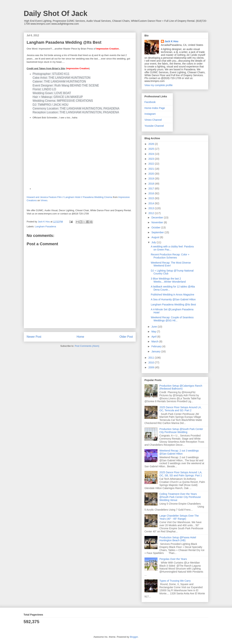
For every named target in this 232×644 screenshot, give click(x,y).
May (154, 332)
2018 (152, 184)
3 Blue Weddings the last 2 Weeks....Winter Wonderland (168, 280)
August (156, 237)
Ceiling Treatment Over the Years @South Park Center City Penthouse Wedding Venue (180, 497)
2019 (152, 179)
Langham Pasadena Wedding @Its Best (173, 305)
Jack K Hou (171, 41)
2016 (152, 193)
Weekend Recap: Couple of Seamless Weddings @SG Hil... (172, 319)
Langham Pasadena (45, 226)
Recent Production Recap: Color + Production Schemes (170, 256)
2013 (152, 208)
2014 (152, 203)
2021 (152, 169)
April (154, 337)
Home (80, 337)
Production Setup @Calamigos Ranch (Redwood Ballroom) (181, 387)
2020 (152, 174)
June (154, 327)
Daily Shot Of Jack (56, 13)
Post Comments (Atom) (87, 346)
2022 (152, 164)
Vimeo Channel (153, 120)
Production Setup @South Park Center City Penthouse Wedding (181, 431)
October (156, 227)
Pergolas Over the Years (173, 559)
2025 (152, 149)
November (158, 222)
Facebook (150, 102)
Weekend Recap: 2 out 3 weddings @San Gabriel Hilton (179, 452)
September (158, 232)
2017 (152, 189)
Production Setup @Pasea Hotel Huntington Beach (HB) (178, 539)
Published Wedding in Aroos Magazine (172, 295)
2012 (152, 213)
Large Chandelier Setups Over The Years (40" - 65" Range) (179, 517)
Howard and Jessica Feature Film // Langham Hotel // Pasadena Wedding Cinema (69, 197)
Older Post (126, 337)
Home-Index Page (155, 108)
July (154, 242)
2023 (152, 159)
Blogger (134, 637)
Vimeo (44, 200)
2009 (152, 367)
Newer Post (34, 337)
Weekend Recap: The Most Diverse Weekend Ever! (171, 264)
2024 (152, 154)
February (157, 346)
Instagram (150, 114)
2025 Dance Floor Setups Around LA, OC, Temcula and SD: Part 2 (181, 409)
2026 (152, 144)
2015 (152, 198)
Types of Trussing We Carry (175, 581)
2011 (152, 358)
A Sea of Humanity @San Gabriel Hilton (173, 299)
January (156, 351)
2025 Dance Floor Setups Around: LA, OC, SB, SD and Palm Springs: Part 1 (181, 474)
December (158, 218)
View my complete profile (159, 85)
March (155, 341)
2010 (152, 363)
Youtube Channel (154, 126)
